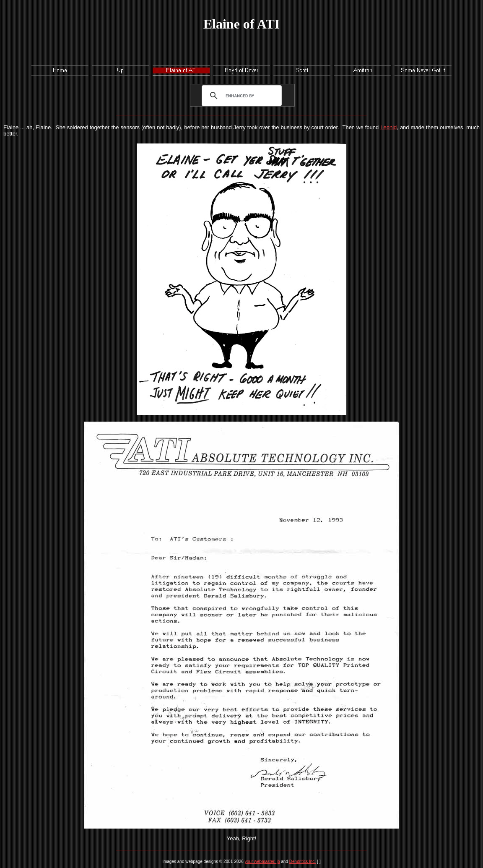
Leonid (388, 127)
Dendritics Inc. (303, 861)
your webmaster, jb (262, 861)
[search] (240, 96)
